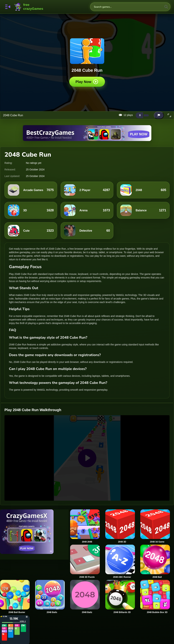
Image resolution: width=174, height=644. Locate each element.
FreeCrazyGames (29, 7)
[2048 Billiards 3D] (122, 597)
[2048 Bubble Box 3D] (157, 597)
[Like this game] (139, 115)
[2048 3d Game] (157, 526)
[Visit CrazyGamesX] (34, 532)
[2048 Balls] (52, 597)
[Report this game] (159, 115)
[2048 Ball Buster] (17, 597)
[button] (169, 115)
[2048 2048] (87, 526)
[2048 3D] (122, 526)
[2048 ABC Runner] (122, 562)
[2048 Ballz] (87, 597)
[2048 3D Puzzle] (87, 562)
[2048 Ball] (157, 562)
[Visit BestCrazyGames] (87, 133)
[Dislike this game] (146, 115)
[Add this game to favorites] (152, 115)
